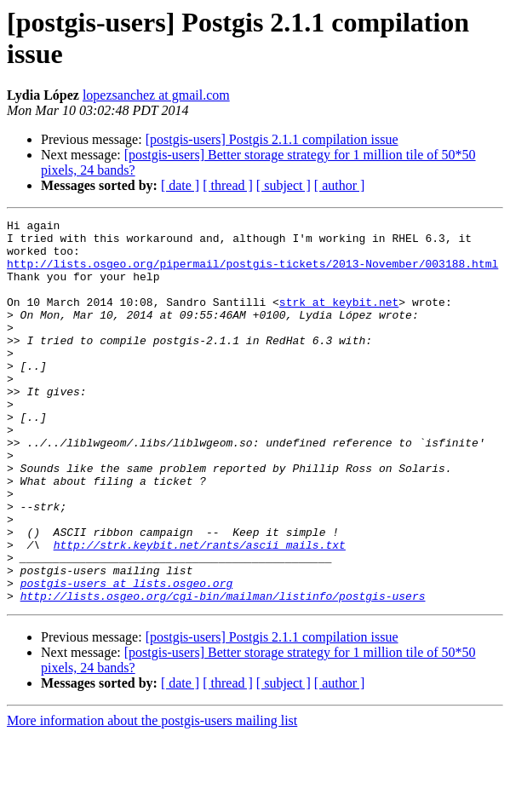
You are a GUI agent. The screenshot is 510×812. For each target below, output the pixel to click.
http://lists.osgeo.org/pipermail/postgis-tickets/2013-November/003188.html (252, 274)
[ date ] (180, 185)
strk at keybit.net (339, 320)
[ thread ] (228, 185)
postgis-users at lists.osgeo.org (127, 657)
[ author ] (340, 185)
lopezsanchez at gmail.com (156, 95)
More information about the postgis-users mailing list (152, 797)
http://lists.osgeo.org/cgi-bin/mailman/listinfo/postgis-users (223, 672)
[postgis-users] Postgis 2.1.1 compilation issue (272, 139)
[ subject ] (284, 185)
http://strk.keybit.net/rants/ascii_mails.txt (200, 611)
